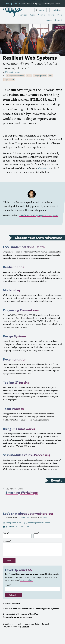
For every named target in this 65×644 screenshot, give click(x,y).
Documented (9, 614)
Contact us (44, 168)
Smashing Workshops (22, 492)
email (45, 518)
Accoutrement (25, 608)
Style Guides (9, 79)
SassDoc (34, 614)
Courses (42, 15)
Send (9, 561)
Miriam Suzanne (13, 72)
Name (9, 533)
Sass (51, 76)
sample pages (13, 617)
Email (40, 533)
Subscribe (13, 595)
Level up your (13, 3)
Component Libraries (16, 76)
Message (10, 541)
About (49, 20)
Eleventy (16, 603)
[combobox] (40, 10)
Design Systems (40, 76)
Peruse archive (27, 580)
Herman (23, 614)
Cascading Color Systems (47, 608)
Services (23, 15)
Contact (59, 20)
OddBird (25, 627)
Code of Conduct (42, 624)
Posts (60, 15)
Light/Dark (57, 10)
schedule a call (24, 518)
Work (32, 15)
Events (51, 15)
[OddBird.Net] (12, 12)
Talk (59, 27)
